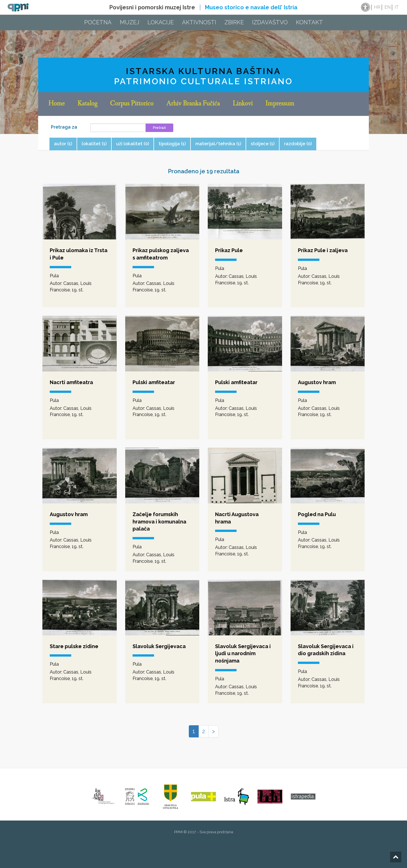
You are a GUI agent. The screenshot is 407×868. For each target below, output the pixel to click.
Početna (98, 22)
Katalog (87, 104)
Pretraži (159, 128)
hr (377, 7)
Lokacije (161, 22)
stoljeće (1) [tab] (263, 144)
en (387, 7)
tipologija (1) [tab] (172, 144)
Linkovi (243, 104)
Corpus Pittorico (132, 104)
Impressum (280, 104)
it (397, 7)
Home (57, 104)
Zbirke (234, 22)
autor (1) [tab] (63, 144)
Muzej (130, 22)
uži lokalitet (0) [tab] (133, 144)
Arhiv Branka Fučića (193, 104)
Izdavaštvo (270, 22)
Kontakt (309, 22)
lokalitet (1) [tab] (94, 144)
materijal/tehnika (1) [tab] (218, 144)
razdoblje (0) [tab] (298, 144)
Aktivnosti (199, 22)
